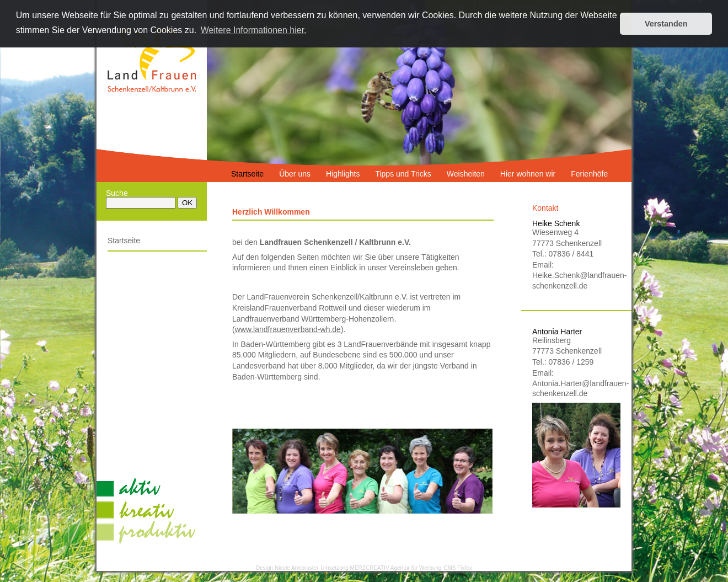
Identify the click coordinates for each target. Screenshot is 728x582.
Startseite (124, 241)
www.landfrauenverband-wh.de (288, 329)
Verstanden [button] (666, 24)
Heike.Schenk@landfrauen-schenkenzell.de (576, 280)
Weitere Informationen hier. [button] (254, 30)
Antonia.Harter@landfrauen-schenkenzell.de (576, 388)
